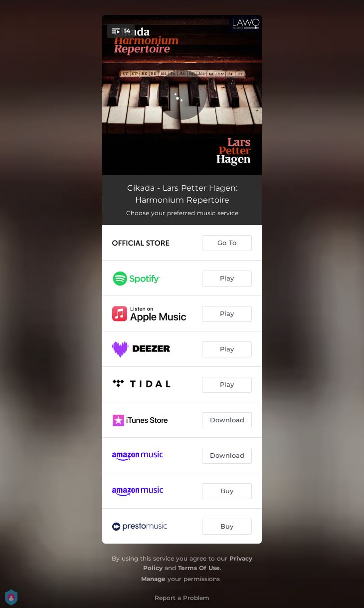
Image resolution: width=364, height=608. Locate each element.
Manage (153, 579)
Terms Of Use (199, 568)
